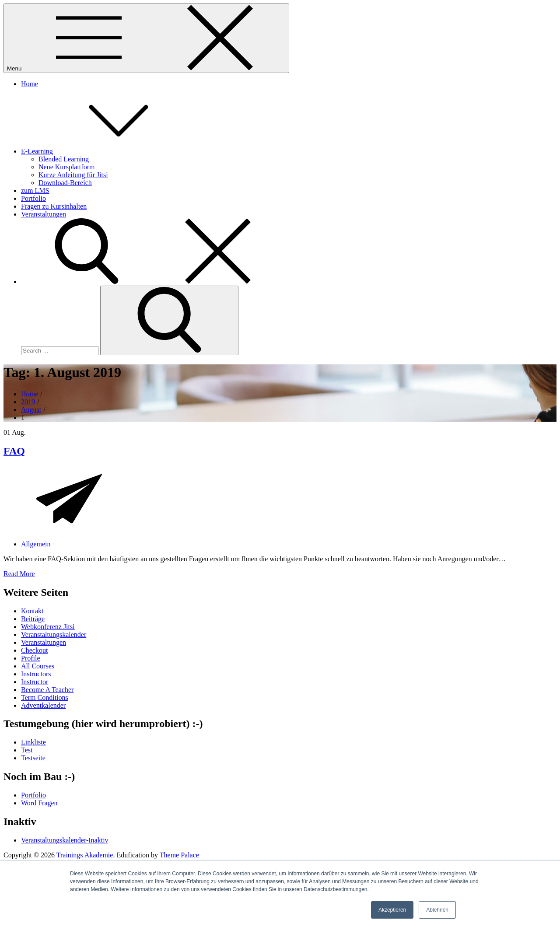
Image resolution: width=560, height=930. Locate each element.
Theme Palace (179, 855)
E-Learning (103, 151)
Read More (19, 574)
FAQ (14, 451)
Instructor (35, 682)
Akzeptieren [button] (392, 910)
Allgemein (36, 544)
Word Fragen (39, 803)
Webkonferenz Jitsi (48, 627)
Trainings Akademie (85, 855)
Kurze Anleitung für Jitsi (73, 175)
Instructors (36, 674)
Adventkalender (43, 705)
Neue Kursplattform (66, 167)
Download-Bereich (65, 183)
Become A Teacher (47, 690)
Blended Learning (64, 159)
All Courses (38, 666)
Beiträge (33, 619)
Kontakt (32, 611)
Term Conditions (45, 697)
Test (27, 750)
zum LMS (35, 191)
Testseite (33, 758)
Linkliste (33, 742)
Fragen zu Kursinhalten (54, 206)
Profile (31, 658)
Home (30, 84)
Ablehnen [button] (437, 910)
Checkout (34, 650)
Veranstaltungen (44, 214)
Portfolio (33, 198)
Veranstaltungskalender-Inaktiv (65, 840)
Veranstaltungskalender (54, 635)
